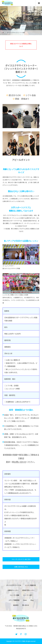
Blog (32, 600)
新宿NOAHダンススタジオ (18, 493)
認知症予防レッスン (28, 590)
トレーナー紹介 (28, 595)
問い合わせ (26, 605)
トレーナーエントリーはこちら (21, 559)
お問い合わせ (20, 462)
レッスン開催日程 (30, 585)
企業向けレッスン (13, 590)
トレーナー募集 (14, 595)
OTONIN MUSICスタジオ (24, 490)
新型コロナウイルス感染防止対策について (21, 45)
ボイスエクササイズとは (14, 585)
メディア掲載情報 (14, 600)
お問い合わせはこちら (21, 567)
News (25, 600)
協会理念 (16, 605)
